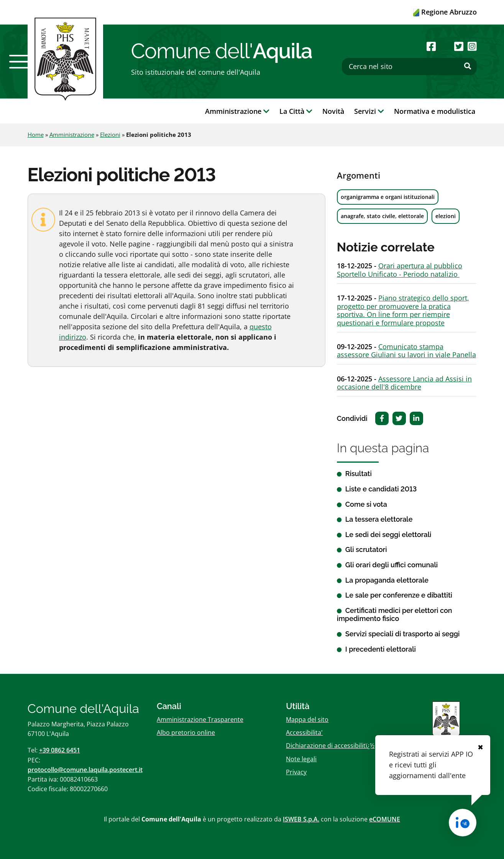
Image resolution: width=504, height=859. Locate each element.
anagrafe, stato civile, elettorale (382, 216)
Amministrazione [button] (237, 111)
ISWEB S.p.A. (301, 819)
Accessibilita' (304, 733)
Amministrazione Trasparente (200, 719)
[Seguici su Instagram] (472, 46)
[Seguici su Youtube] (445, 46)
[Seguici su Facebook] (431, 46)
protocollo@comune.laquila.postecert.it (85, 770)
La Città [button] (296, 111)
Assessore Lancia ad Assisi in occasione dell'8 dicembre (404, 383)
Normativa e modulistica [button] (435, 111)
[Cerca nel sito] (409, 67)
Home (36, 135)
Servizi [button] (369, 111)
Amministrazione (72, 135)
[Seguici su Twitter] (459, 46)
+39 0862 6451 (60, 750)
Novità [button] (333, 111)
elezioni (446, 216)
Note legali (301, 759)
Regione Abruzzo (445, 12)
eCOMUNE (385, 819)
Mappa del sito (307, 719)
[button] (20, 62)
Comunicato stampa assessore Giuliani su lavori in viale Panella (406, 351)
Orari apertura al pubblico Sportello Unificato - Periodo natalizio (400, 270)
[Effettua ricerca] (468, 66)
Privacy (296, 772)
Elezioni (110, 135)
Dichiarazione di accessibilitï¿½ (330, 746)
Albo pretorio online (186, 733)
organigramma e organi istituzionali (388, 197)
